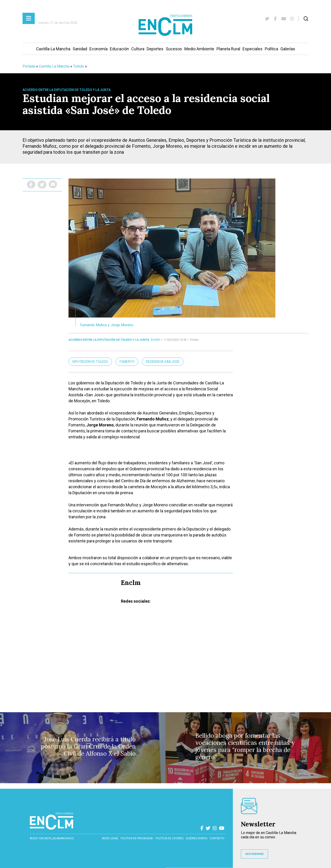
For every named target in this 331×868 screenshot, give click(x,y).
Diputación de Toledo (90, 362)
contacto (217, 838)
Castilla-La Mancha (53, 49)
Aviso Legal (110, 838)
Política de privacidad (137, 838)
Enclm (156, 340)
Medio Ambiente (199, 49)
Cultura (138, 49)
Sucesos (174, 49)
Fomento (127, 362)
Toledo (79, 66)
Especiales (253, 49)
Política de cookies (169, 838)
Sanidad (80, 49)
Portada (29, 66)
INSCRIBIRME (254, 854)
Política (271, 49)
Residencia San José (163, 362)
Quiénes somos (197, 838)
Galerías (288, 49)
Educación (119, 49)
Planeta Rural (228, 49)
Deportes (155, 49)
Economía (98, 49)
